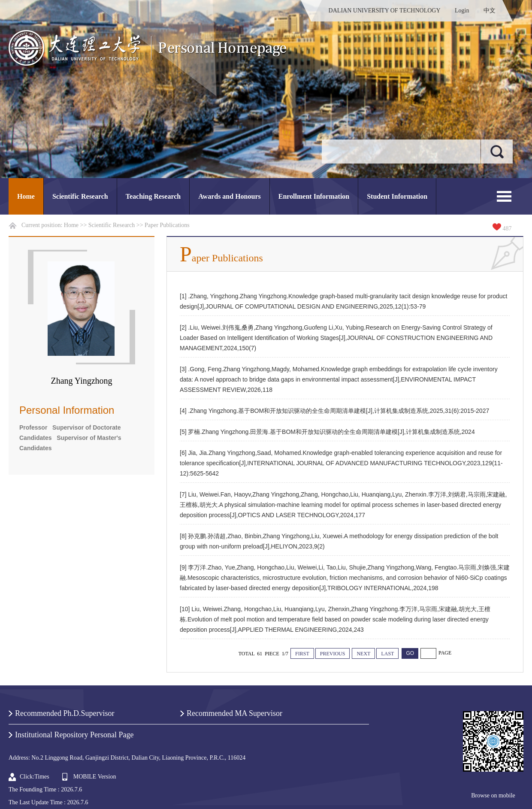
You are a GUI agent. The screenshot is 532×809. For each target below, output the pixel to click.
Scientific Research (80, 196)
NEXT (363, 654)
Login (462, 11)
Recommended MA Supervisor (234, 713)
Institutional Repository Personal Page (74, 735)
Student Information (397, 196)
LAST (387, 654)
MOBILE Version (95, 777)
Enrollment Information (314, 196)
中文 (490, 11)
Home (26, 196)
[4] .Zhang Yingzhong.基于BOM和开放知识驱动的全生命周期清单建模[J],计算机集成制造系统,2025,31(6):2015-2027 (334, 411)
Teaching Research (153, 196)
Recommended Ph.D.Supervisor (65, 713)
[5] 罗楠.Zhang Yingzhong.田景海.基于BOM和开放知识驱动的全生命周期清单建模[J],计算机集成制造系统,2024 (327, 432)
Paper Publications (167, 225)
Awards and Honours (230, 196)
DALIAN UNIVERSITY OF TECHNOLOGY (385, 11)
